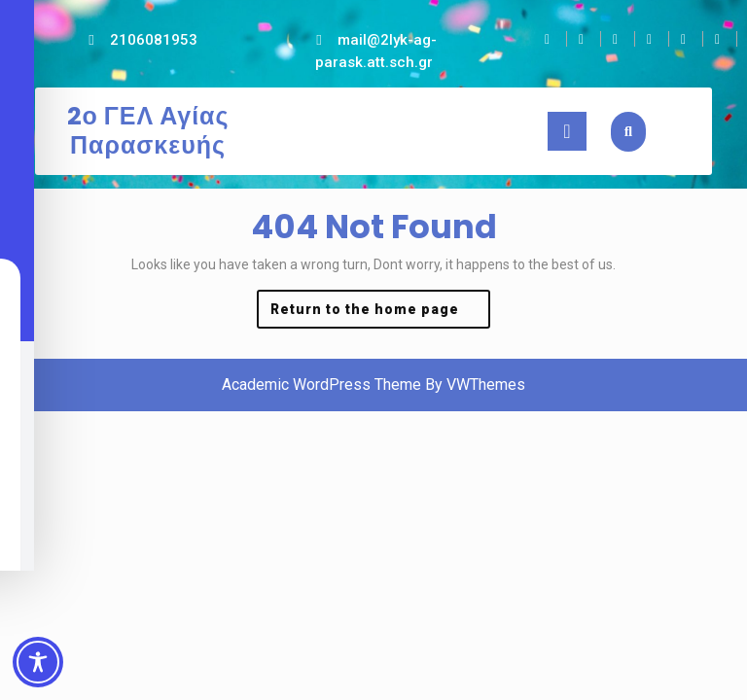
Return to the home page (380, 314)
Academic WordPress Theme (321, 385)
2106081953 (154, 40)
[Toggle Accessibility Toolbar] (38, 662)
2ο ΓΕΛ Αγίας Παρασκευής (148, 131)
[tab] (567, 131)
